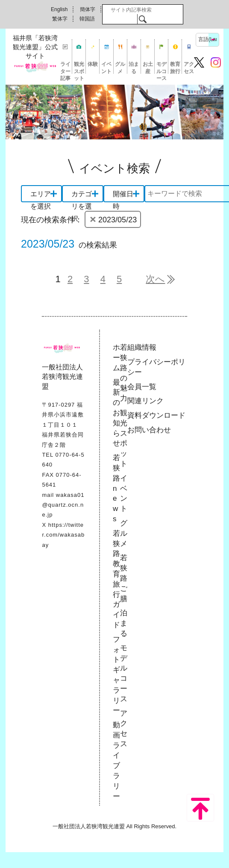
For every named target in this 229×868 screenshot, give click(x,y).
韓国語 (87, 19)
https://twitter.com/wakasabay (63, 535)
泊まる (134, 67)
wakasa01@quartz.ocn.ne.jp (63, 505)
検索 (142, 19)
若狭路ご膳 (124, 578)
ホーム (116, 358)
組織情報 (142, 347)
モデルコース (161, 67)
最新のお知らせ (116, 413)
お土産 (148, 67)
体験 (93, 64)
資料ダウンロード (156, 415)
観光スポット (79, 67)
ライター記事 (65, 67)
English (59, 9)
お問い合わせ (149, 430)
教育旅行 (175, 67)
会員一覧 (142, 387)
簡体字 (88, 9)
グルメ (120, 67)
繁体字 (60, 19)
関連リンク (145, 401)
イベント (106, 67)
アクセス (189, 67)
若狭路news (116, 488)
